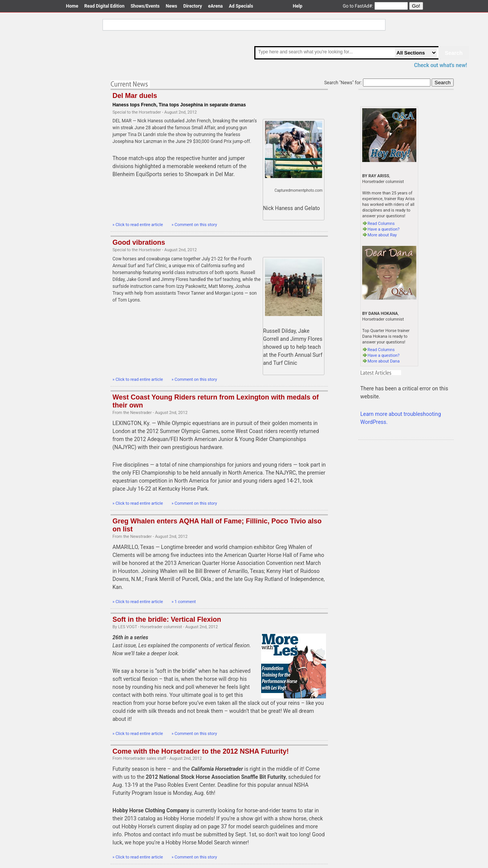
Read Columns (378, 224)
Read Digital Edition (104, 6)
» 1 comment (184, 602)
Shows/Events (145, 6)
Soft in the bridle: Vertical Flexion (167, 619)
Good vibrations (139, 242)
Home (72, 6)
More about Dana (381, 361)
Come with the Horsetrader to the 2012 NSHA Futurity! (201, 751)
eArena (215, 6)
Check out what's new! (441, 65)
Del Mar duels (135, 96)
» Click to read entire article (138, 225)
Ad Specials (241, 6)
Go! (416, 6)
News (172, 6)
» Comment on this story (194, 225)
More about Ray (380, 235)
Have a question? (381, 229)
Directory (193, 6)
